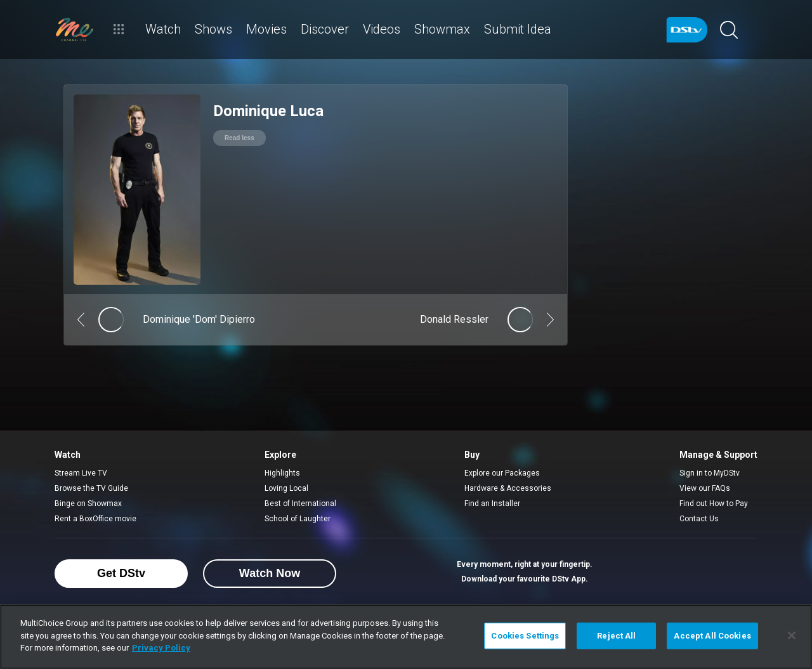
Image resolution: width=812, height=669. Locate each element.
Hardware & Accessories (508, 488)
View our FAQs (705, 488)
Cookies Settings (525, 636)
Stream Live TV (81, 473)
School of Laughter (298, 519)
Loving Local (286, 488)
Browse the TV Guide (91, 488)
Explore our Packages (502, 473)
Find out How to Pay (714, 503)
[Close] (792, 635)
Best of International (300, 503)
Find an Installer (492, 503)
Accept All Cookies (712, 636)
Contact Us (699, 519)
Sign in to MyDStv (710, 473)
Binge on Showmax (88, 503)
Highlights (282, 473)
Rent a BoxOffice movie (95, 519)
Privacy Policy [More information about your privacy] (161, 648)
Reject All (616, 636)
